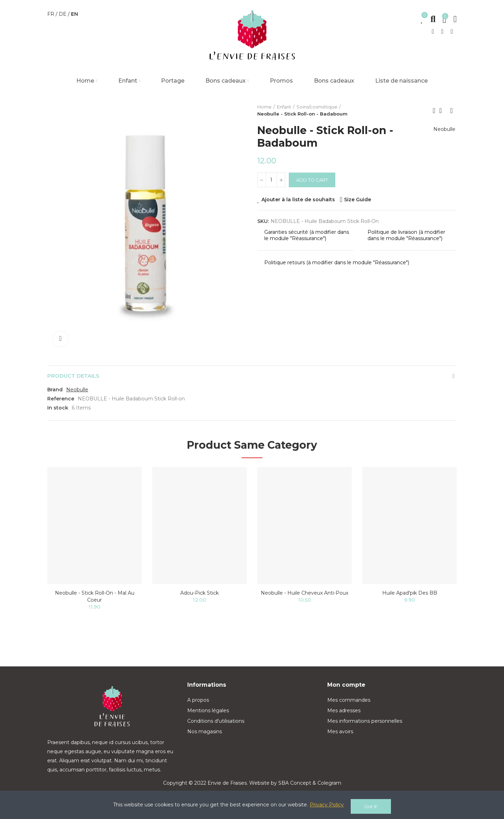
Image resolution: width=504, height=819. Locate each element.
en (75, 14)
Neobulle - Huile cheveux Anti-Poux (304, 595)
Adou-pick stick (199, 595)
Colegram (329, 785)
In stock (58, 410)
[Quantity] (271, 180)
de (63, 14)
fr (51, 14)
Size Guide (358, 199)
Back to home (443, 111)
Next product (451, 111)
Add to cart (312, 180)
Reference (61, 401)
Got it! (371, 806)
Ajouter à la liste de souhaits (298, 199)
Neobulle (442, 136)
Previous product (434, 111)
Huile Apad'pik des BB (410, 595)
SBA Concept (295, 785)
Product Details (75, 377)
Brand (55, 392)
